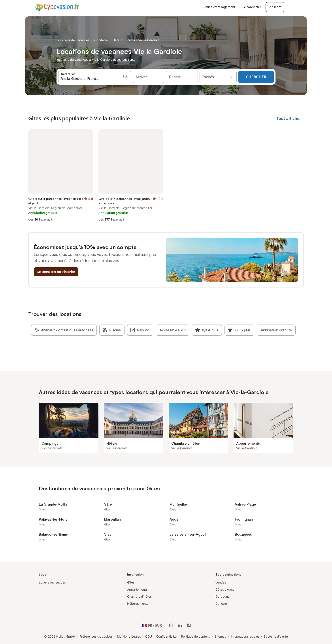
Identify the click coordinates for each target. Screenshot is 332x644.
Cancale (221, 603)
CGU (149, 636)
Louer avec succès (52, 582)
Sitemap (220, 636)
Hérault (118, 40)
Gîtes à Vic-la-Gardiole (143, 40)
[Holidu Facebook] (189, 625)
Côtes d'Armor (225, 589)
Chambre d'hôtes (139, 596)
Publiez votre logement (218, 7)
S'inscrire (275, 7)
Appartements (137, 589)
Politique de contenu (196, 636)
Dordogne (223, 596)
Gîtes (131, 582)
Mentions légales (129, 636)
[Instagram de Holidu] (171, 625)
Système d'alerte (276, 636)
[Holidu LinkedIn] (180, 625)
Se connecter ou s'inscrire (56, 272)
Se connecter (252, 7)
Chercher (256, 77)
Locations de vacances (73, 40)
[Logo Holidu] (57, 7)
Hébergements (138, 603)
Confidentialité (166, 636)
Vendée (221, 582)
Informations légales (245, 636)
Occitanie (101, 40)
